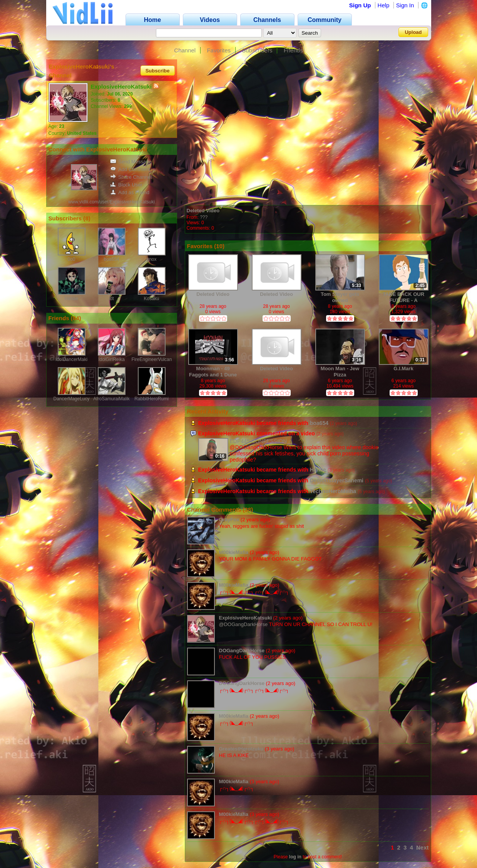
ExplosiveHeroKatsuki (245, 618)
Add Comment (130, 169)
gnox (151, 259)
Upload (413, 32)
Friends (293, 50)
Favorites (219, 50)
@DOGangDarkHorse (244, 624)
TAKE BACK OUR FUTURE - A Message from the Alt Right (404, 297)
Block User (126, 185)
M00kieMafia (234, 552)
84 (76, 318)
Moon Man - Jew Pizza (340, 372)
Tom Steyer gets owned (340, 297)
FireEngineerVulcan (152, 359)
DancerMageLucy (71, 399)
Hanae (71, 299)
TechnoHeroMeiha (333, 491)
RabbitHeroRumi (151, 399)
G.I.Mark (403, 369)
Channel (185, 50)
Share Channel (131, 177)
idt (111, 299)
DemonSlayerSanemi (337, 480)
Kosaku (151, 299)
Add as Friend (130, 192)
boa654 (111, 259)
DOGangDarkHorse (242, 651)
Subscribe (158, 70)
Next (423, 847)
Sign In (405, 5)
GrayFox (229, 520)
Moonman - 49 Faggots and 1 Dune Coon (213, 372)
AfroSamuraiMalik (111, 399)
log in (295, 857)
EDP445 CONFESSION (259, 441)
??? (204, 217)
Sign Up (360, 5)
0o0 (71, 259)
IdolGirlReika (111, 359)
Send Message (131, 162)
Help (384, 5)
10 (219, 246)
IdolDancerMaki (71, 359)
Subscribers (257, 50)
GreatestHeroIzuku (241, 749)
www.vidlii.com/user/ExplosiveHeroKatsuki (111, 202)
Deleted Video (203, 211)
